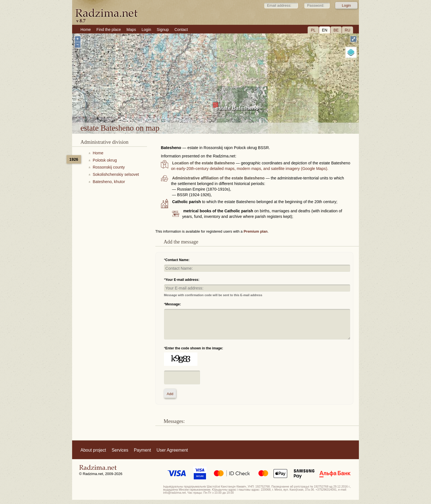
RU (347, 30)
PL (313, 30)
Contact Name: (177, 260)
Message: (173, 304)
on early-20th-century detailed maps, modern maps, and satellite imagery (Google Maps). (250, 169)
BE (336, 30)
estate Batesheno (237, 108)
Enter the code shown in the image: (194, 348)
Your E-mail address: (183, 280)
